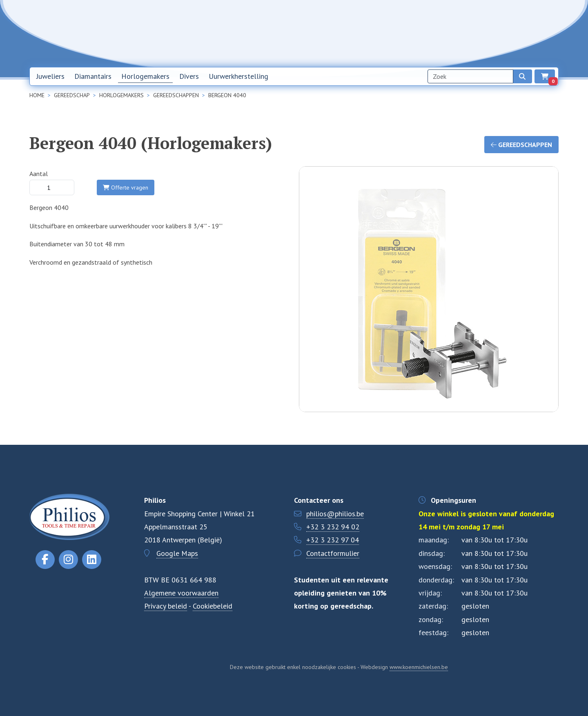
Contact (479, 33)
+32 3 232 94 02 (333, 527)
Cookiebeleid (213, 606)
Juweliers (50, 76)
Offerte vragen (126, 187)
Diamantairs (93, 76)
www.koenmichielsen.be (419, 667)
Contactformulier (333, 553)
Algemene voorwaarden (181, 593)
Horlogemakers (145, 76)
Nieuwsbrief (403, 33)
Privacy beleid (166, 606)
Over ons (444, 33)
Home (366, 33)
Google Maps (177, 553)
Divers (189, 76)
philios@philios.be (335, 514)
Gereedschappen (521, 145)
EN (528, 33)
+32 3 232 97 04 (333, 540)
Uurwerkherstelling (238, 76)
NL (507, 33)
